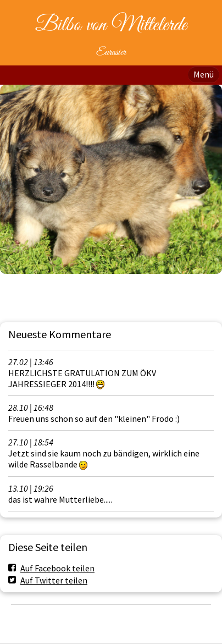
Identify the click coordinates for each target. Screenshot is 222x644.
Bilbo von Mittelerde (111, 26)
